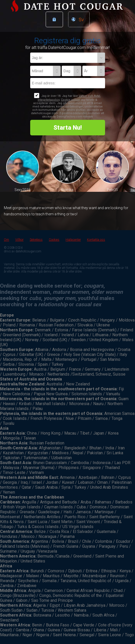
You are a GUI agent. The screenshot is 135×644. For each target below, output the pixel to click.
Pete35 (112, 190)
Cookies (54, 240)
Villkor (19, 240)
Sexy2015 (22, 190)
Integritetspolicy (49, 100)
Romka (67, 190)
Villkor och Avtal (89, 96)
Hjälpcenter (73, 240)
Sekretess (36, 240)
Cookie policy (70, 100)
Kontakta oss (96, 240)
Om (6, 240)
